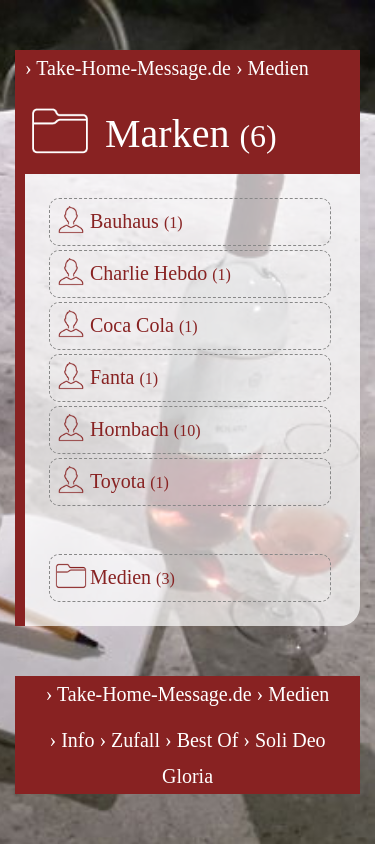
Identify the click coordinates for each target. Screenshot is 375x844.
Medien (132, 577)
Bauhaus (136, 221)
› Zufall (129, 740)
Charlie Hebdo (160, 273)
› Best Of (201, 740)
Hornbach (145, 429)
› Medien (272, 68)
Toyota (129, 481)
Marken (191, 133)
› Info (71, 740)
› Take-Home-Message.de (128, 68)
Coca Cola (144, 325)
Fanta (124, 377)
